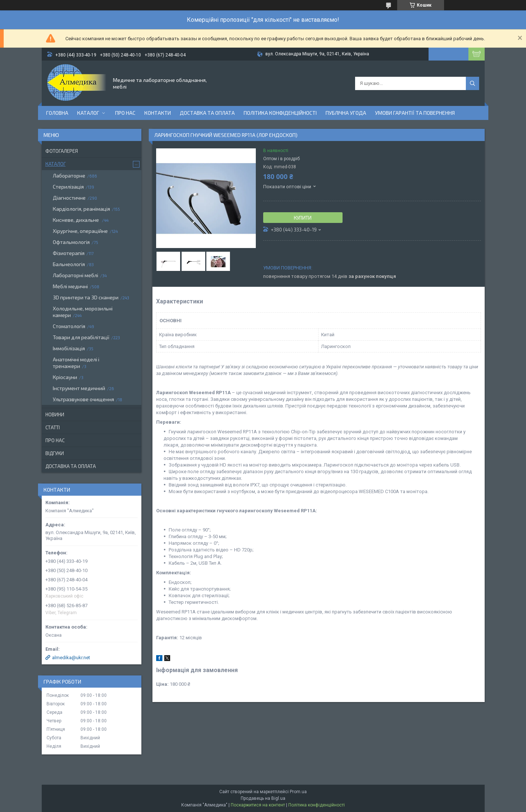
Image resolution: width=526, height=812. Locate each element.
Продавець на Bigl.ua (263, 798)
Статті (53, 427)
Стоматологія (69, 326)
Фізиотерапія (69, 253)
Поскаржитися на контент (258, 805)
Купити (303, 218)
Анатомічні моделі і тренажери (76, 363)
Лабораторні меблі (75, 275)
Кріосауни (65, 377)
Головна (57, 113)
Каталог (88, 113)
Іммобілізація (69, 348)
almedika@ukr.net (71, 658)
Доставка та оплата (207, 113)
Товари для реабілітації (81, 337)
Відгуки (55, 453)
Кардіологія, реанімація (81, 209)
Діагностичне (69, 198)
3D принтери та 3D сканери (86, 297)
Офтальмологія (71, 242)
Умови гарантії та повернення (415, 113)
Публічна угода (346, 113)
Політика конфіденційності (280, 113)
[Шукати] (472, 83)
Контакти (158, 113)
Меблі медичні (70, 286)
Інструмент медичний (79, 388)
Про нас (125, 113)
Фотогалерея (62, 151)
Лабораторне (69, 176)
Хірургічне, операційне (80, 231)
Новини (55, 414)
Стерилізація (68, 187)
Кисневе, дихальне (76, 220)
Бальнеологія (69, 264)
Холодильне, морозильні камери (83, 312)
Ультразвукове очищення (83, 399)
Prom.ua (298, 792)
